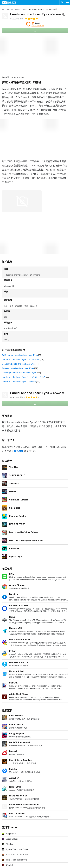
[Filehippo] (9, 3)
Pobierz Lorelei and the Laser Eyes (18, 368)
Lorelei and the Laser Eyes (37, 14)
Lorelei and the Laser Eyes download (19, 381)
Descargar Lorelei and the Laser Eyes (19, 373)
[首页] (3, 9)
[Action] (25, 9)
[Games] (18, 9)
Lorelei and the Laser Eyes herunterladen (21, 360)
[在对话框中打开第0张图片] (22, 201)
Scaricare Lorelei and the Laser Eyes (19, 364)
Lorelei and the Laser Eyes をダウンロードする (24, 377)
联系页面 (19, 451)
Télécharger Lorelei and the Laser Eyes (20, 355)
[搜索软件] (62, 3)
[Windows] (10, 9)
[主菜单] (67, 3)
